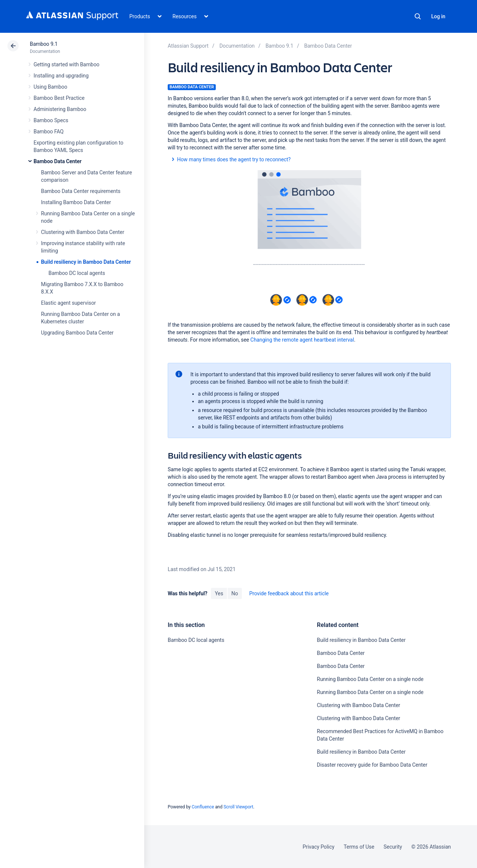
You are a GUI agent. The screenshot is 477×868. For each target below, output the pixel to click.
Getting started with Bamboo (67, 64)
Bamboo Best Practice (59, 98)
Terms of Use (359, 847)
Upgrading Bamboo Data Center (77, 333)
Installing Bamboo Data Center (76, 202)
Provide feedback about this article (289, 593)
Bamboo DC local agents (77, 273)
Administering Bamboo (60, 109)
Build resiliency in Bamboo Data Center (86, 262)
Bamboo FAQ (48, 132)
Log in (438, 16)
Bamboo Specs (51, 120)
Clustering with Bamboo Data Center (83, 232)
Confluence (203, 807)
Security (393, 847)
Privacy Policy (318, 847)
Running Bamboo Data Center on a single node (370, 679)
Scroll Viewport (238, 807)
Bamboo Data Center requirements (81, 191)
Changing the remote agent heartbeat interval (302, 340)
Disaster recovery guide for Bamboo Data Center (372, 765)
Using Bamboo (50, 87)
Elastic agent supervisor (68, 303)
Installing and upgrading (61, 76)
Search (418, 16)
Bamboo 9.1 (44, 44)
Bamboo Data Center (58, 161)
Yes (219, 593)
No (235, 593)
